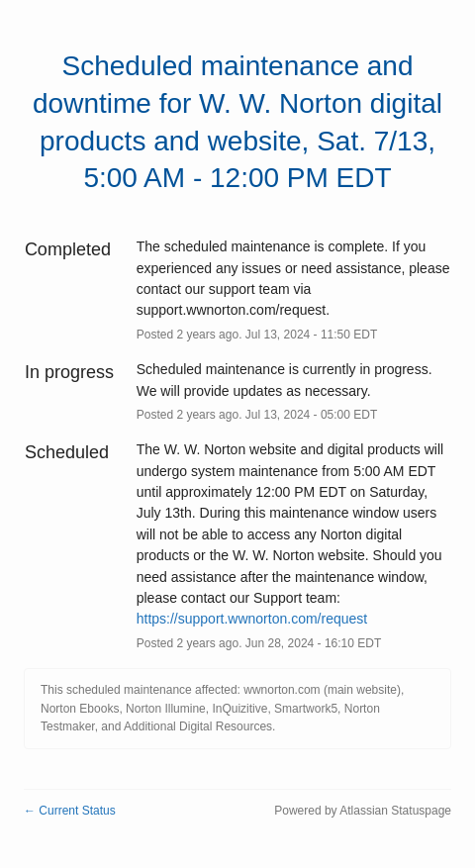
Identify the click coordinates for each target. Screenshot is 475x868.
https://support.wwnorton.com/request (252, 619)
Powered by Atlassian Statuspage (363, 811)
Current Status (70, 811)
